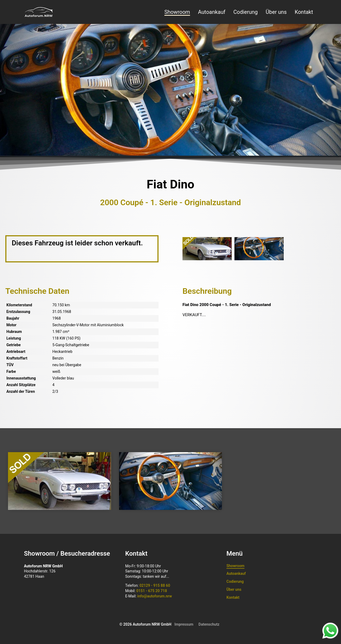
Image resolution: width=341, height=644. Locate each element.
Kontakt (304, 12)
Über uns (276, 12)
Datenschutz (209, 624)
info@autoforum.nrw (155, 596)
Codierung (245, 12)
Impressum (184, 624)
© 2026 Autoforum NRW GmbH (145, 624)
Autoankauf (212, 12)
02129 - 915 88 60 (155, 585)
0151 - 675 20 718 (152, 591)
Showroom (177, 12)
